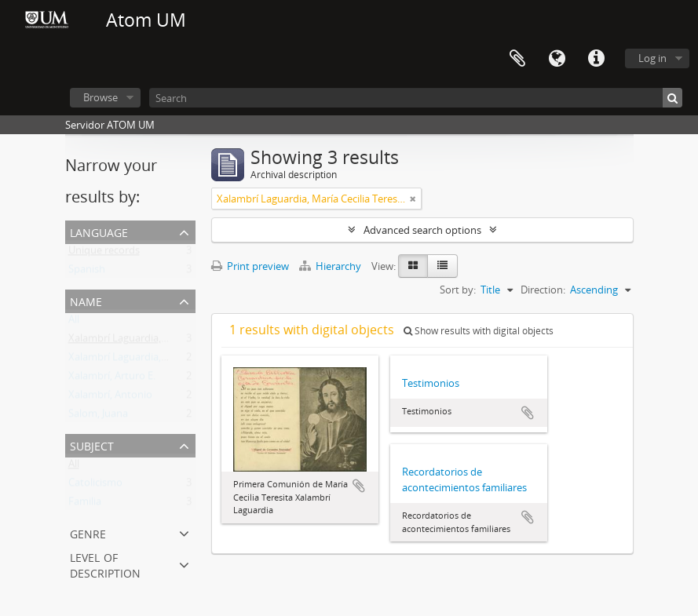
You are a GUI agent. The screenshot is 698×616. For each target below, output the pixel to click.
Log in (652, 58)
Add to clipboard (359, 486)
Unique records (104, 253)
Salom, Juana (98, 417)
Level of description (105, 564)
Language (557, 59)
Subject (92, 445)
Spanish (87, 272)
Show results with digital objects (479, 331)
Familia (85, 505)
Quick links (596, 59)
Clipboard (517, 59)
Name (86, 300)
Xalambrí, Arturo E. (112, 379)
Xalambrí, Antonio (110, 398)
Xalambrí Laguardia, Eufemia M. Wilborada (167, 360)
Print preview (250, 266)
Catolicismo (95, 486)
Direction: (543, 290)
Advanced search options (422, 230)
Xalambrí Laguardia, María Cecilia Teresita (164, 341)
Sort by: (458, 290)
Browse (100, 97)
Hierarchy (331, 266)
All (74, 323)
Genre (88, 532)
